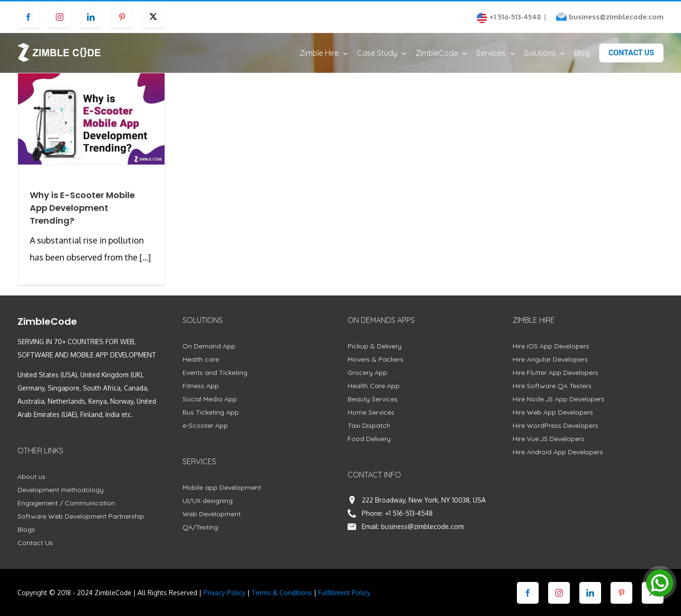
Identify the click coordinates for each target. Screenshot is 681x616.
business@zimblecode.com (616, 17)
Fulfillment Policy (344, 602)
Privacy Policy (224, 602)
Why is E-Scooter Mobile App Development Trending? (82, 217)
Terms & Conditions (282, 602)
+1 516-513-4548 (409, 522)
